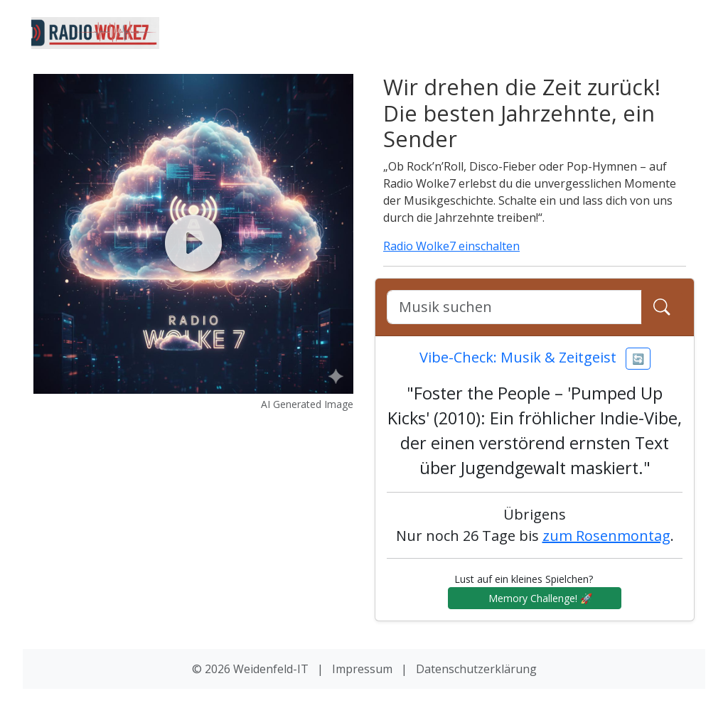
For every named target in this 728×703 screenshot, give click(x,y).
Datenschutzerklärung (476, 669)
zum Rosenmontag (606, 536)
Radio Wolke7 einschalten (451, 246)
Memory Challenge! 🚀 (535, 598)
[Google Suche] (514, 307)
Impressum (362, 669)
